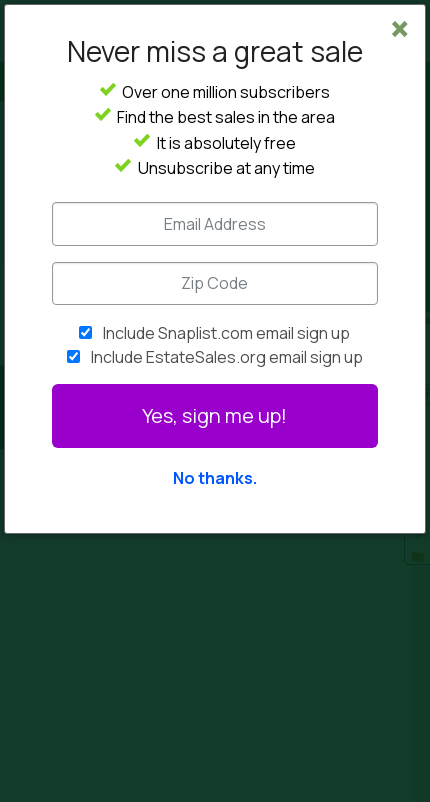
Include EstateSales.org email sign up (227, 357)
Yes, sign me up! (214, 415)
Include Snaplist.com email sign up (226, 333)
